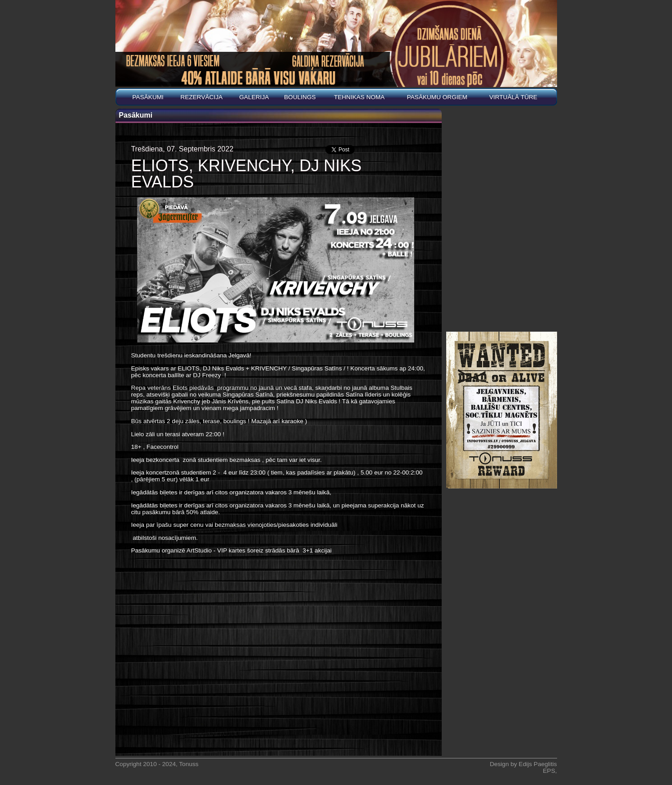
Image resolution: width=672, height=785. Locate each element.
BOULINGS (300, 97)
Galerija (254, 97)
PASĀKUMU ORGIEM (437, 97)
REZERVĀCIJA (201, 97)
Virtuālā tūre (513, 97)
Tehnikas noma (359, 97)
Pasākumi (148, 97)
